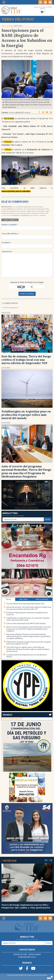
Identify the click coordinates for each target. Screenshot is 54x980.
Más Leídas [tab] (24, 599)
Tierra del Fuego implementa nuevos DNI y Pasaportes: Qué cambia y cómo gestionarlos (27, 886)
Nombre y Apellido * (10, 225)
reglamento (5, 215)
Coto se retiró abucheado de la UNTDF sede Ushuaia (26, 623)
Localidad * (6, 243)
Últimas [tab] (8, 599)
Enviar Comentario (27, 294)
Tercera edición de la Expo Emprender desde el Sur (25, 604)
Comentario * (7, 252)
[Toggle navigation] (4, 2)
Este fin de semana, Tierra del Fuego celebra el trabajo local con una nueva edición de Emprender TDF (26, 360)
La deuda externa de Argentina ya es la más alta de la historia (27, 656)
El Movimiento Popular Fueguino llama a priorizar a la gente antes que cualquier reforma (29, 643)
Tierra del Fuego (8, 26)
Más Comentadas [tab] (42, 599)
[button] (41, 2)
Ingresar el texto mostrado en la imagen (27, 282)
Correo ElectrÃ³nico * (10, 234)
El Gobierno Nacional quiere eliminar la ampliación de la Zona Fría (27, 614)
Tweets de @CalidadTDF (12, 719)
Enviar (48, 519)
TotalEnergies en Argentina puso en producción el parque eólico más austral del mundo (26, 415)
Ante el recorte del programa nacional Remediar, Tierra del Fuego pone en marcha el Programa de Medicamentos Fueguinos (26, 471)
